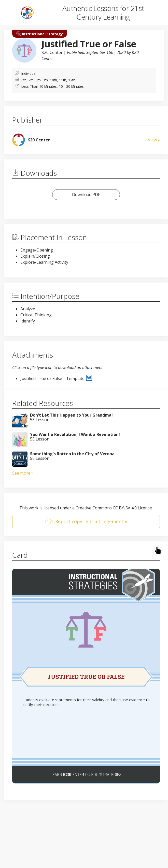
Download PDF (86, 195)
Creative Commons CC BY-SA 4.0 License (114, 508)
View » (154, 140)
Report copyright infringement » (86, 522)
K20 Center (52, 52)
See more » (23, 473)
